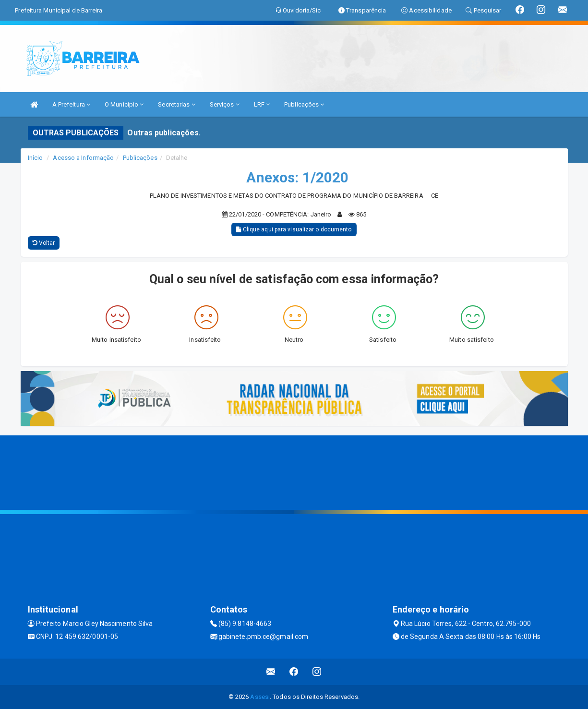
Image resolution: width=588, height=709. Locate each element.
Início (36, 158)
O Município (124, 104)
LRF (262, 104)
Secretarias (176, 104)
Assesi (260, 697)
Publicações (304, 104)
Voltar (44, 243)
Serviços (225, 104)
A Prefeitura (71, 104)
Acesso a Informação (83, 158)
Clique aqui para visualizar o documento (294, 229)
